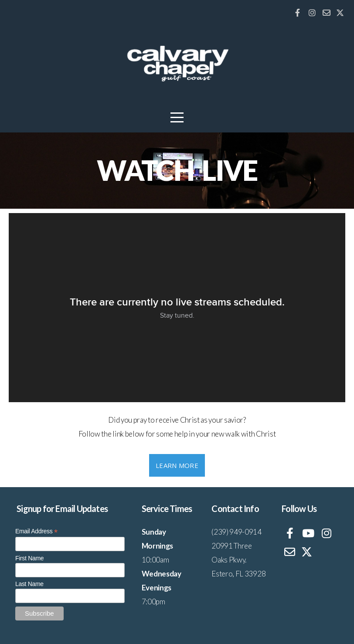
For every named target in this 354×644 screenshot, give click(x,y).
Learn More (177, 465)
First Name (29, 558)
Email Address (36, 531)
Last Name (29, 584)
